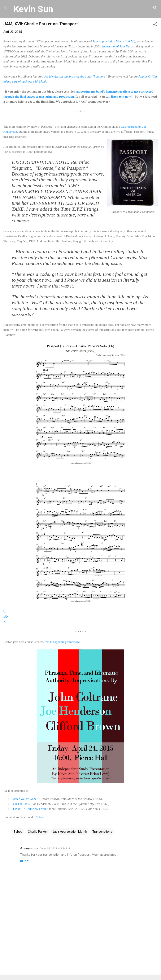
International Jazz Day (116, 46)
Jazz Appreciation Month (70, 832)
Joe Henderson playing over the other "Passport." (75, 76)
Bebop (18, 832)
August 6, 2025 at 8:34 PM (55, 848)
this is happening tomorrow (62, 642)
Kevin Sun (33, 9)
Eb (5, 622)
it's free (39, 817)
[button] (155, 25)
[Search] (155, 8)
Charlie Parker (37, 832)
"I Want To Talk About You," (30, 809)
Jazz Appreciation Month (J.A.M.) (114, 41)
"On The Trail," (21, 804)
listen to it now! (121, 97)
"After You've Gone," (25, 799)
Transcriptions (102, 832)
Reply (24, 861)
